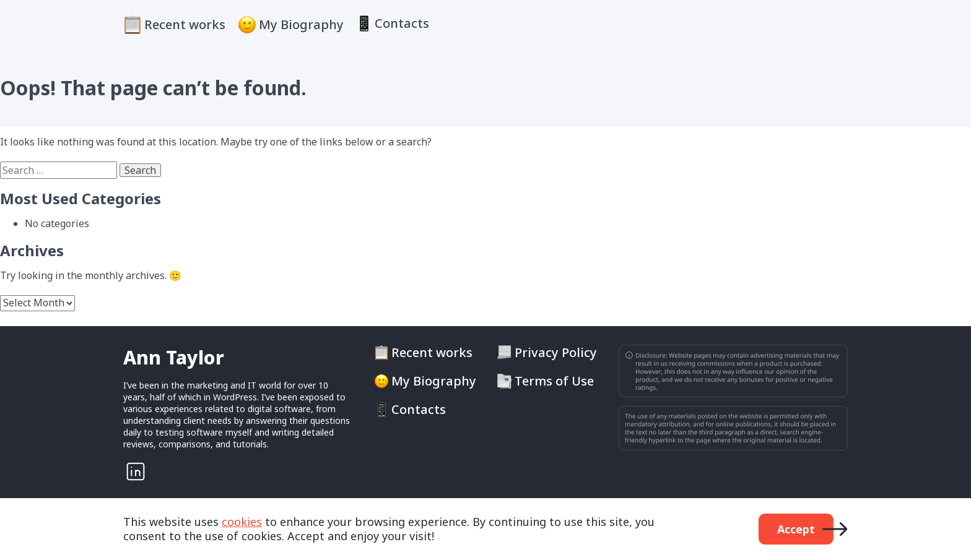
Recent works (185, 24)
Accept (796, 529)
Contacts (402, 24)
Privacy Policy (556, 353)
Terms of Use (554, 381)
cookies (242, 522)
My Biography (301, 24)
